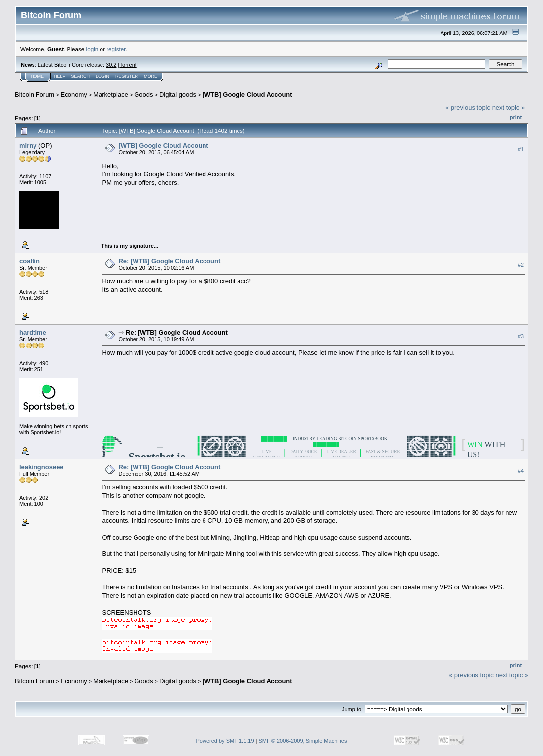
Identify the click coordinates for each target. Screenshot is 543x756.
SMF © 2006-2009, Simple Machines (303, 741)
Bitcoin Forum (34, 94)
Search (81, 76)
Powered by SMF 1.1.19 (225, 741)
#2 (521, 265)
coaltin (30, 261)
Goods (143, 94)
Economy (74, 94)
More (151, 76)
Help (60, 76)
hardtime (33, 332)
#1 (521, 149)
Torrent (128, 65)
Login (102, 76)
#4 (521, 471)
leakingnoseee (41, 467)
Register (127, 76)
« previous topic (468, 108)
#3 (521, 336)
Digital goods (178, 94)
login (92, 49)
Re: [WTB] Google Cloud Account (169, 261)
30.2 (111, 65)
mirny (28, 146)
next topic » (509, 108)
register (116, 49)
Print (516, 117)
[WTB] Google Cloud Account (247, 94)
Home (37, 76)
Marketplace (111, 94)
